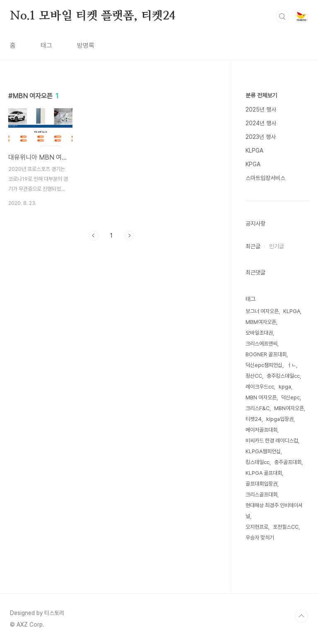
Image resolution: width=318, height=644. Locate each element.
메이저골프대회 (261, 430)
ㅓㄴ (291, 365)
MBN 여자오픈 (261, 397)
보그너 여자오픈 (262, 311)
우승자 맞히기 (260, 538)
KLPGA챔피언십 (263, 451)
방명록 (86, 45)
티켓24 (254, 419)
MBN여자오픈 (289, 408)
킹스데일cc (258, 462)
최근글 (253, 246)
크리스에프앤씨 (261, 344)
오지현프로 (257, 527)
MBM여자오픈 (261, 322)
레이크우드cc (260, 387)
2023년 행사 (261, 137)
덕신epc (290, 397)
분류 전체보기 (261, 95)
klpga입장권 (280, 419)
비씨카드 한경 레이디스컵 (272, 441)
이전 (94, 236)
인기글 (277, 246)
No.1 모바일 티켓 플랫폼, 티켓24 (93, 16)
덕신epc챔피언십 (264, 365)
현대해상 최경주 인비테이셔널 (274, 511)
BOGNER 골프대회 (266, 354)
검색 (282, 17)
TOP (301, 616)
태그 (46, 45)
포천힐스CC (286, 527)
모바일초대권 (259, 333)
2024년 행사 (261, 123)
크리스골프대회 (261, 495)
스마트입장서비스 (265, 178)
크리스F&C (258, 408)
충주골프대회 (288, 462)
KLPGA (254, 151)
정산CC (254, 376)
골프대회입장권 (261, 484)
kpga (285, 387)
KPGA (253, 164)
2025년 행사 (261, 109)
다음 (129, 236)
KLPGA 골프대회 (264, 473)
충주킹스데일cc (283, 376)
